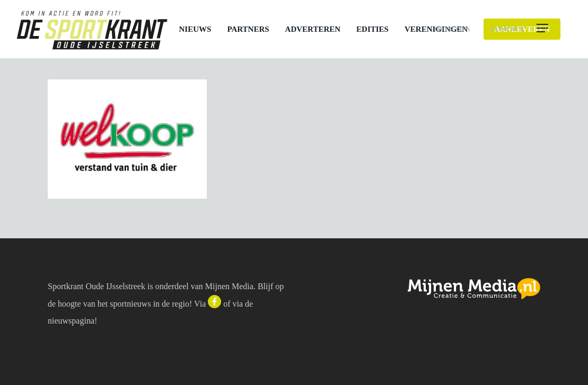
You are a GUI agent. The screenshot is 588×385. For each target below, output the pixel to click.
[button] (554, 29)
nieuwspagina (71, 321)
